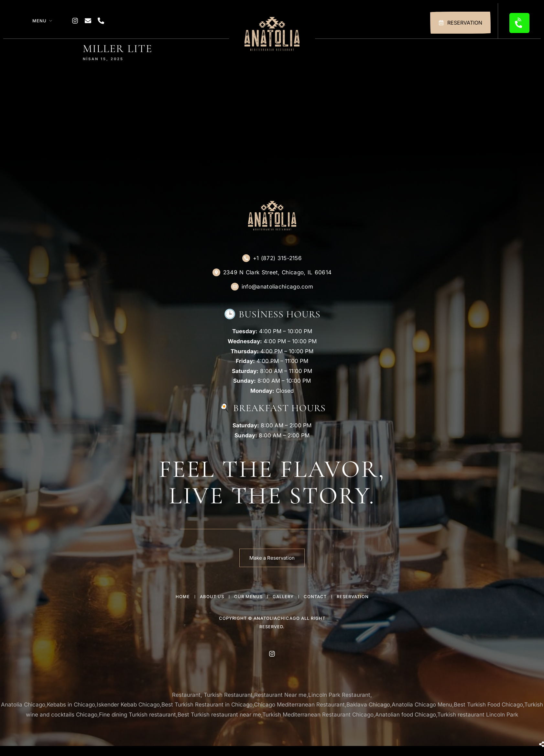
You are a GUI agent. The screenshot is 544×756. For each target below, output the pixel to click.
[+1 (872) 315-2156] (246, 258)
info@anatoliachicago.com (277, 287)
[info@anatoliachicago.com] (235, 287)
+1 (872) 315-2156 (277, 258)
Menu (39, 21)
